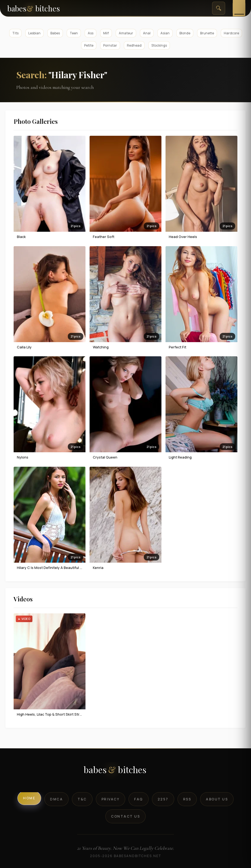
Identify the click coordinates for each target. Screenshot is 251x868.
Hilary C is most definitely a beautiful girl (51, 568)
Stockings (159, 45)
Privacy (111, 799)
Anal (147, 33)
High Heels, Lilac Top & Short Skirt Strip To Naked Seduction (67, 714)
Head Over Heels (183, 237)
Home (29, 798)
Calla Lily (24, 347)
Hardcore (231, 33)
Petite (89, 45)
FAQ (139, 799)
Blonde (185, 33)
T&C (82, 799)
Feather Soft (104, 237)
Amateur (126, 33)
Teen (74, 33)
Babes (55, 33)
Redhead (134, 45)
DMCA (56, 799)
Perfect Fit (177, 347)
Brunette (207, 33)
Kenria (98, 568)
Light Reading (180, 457)
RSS (187, 799)
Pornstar (110, 45)
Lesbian (34, 33)
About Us (217, 799)
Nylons (23, 457)
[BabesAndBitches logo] (126, 772)
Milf (106, 33)
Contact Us (125, 816)
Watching (101, 347)
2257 (163, 799)
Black (21, 237)
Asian (165, 33)
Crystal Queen (105, 457)
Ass (91, 33)
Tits (15, 33)
